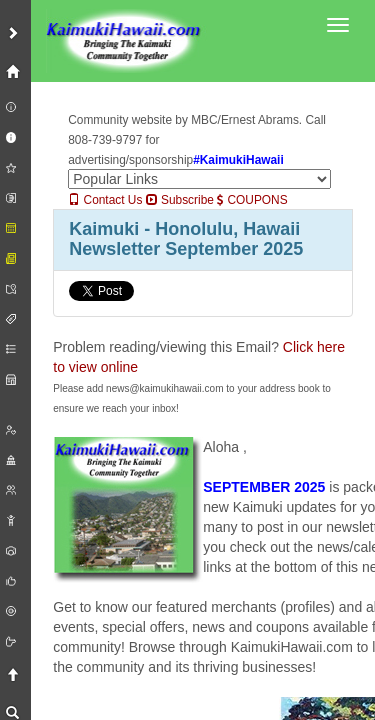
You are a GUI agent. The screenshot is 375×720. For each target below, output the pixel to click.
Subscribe (180, 200)
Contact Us (105, 200)
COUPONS (252, 200)
